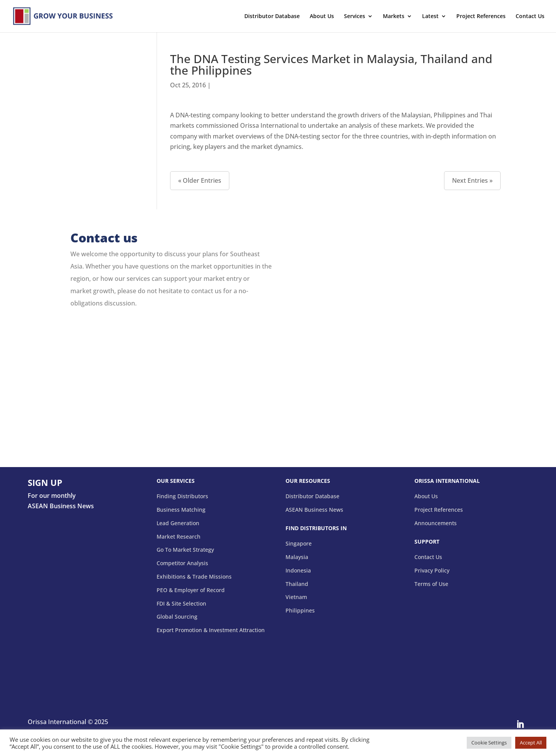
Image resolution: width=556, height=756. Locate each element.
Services (355, 17)
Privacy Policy (432, 571)
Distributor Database (272, 17)
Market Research (179, 537)
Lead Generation (178, 523)
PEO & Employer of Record (191, 590)
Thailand (297, 584)
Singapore (299, 544)
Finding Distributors (182, 496)
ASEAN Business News (314, 510)
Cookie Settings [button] (489, 743)
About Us (322, 17)
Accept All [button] (531, 743)
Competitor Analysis (182, 563)
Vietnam (296, 597)
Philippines (300, 611)
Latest (430, 17)
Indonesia (298, 571)
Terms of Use (431, 584)
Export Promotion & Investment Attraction (211, 630)
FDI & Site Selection (181, 604)
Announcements (436, 523)
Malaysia (297, 557)
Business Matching (181, 510)
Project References (481, 17)
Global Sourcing (177, 617)
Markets (394, 17)
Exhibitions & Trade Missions (194, 577)
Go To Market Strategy (185, 550)
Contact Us (530, 17)
